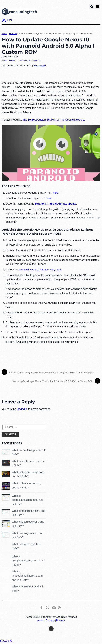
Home (4, 34)
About (41, 620)
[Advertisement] (51, 74)
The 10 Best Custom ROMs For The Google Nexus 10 (54, 120)
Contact (50, 620)
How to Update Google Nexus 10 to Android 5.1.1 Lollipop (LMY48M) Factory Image (48, 373)
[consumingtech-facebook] (41, 607)
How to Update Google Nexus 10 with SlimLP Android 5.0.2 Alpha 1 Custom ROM (56, 381)
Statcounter (7, 641)
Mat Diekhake (10, 60)
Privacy (60, 620)
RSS (9, 20)
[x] (47, 607)
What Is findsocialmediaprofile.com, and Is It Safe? (28, 576)
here (56, 193)
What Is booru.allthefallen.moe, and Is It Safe (28, 500)
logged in (22, 409)
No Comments (34, 60)
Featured (13, 34)
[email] (54, 607)
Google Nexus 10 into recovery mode (41, 270)
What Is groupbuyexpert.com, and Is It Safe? (28, 561)
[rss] (60, 607)
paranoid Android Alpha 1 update (56, 204)
